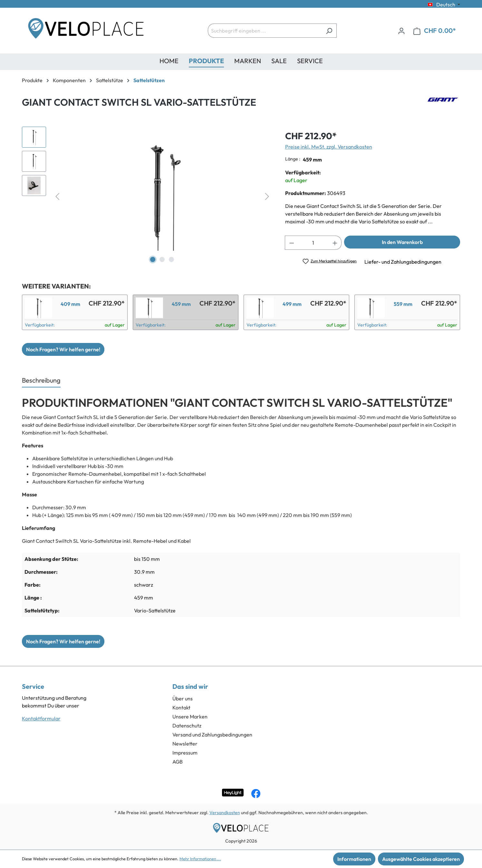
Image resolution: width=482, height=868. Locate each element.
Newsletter (185, 744)
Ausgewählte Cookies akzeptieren (421, 859)
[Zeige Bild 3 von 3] (171, 259)
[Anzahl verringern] (292, 243)
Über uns (183, 698)
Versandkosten (225, 813)
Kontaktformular (41, 718)
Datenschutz (187, 726)
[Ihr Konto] (401, 31)
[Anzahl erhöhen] (335, 243)
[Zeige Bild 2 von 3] (162, 259)
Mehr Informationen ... (200, 859)
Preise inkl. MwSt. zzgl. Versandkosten (329, 147)
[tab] (41, 381)
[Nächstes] (267, 196)
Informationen (354, 859)
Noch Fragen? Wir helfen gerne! (63, 349)
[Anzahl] (313, 243)
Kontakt (181, 707)
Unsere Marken (190, 717)
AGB (178, 762)
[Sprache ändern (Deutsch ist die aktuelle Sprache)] (444, 5)
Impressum (185, 753)
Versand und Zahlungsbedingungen (212, 735)
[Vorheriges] (57, 196)
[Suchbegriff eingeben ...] (265, 31)
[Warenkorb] (435, 31)
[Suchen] (329, 31)
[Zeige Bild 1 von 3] (153, 259)
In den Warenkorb (402, 242)
